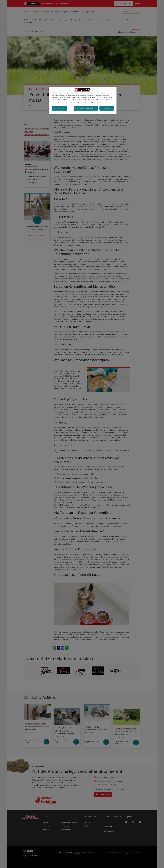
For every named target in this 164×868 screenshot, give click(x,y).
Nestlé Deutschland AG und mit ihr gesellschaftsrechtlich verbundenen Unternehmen (78, 96)
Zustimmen (106, 108)
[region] (83, 100)
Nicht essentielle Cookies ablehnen (86, 108)
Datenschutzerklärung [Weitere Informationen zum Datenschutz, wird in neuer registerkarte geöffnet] (97, 103)
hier (107, 101)
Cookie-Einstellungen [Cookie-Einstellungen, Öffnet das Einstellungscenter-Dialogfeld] (60, 108)
